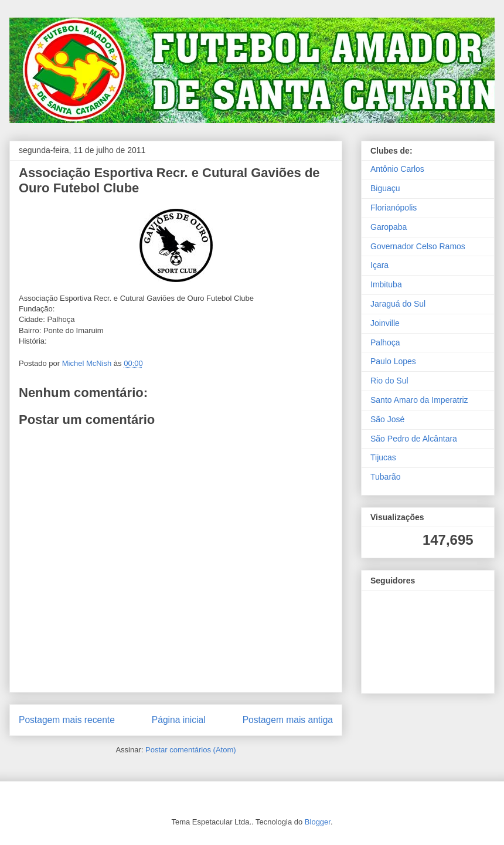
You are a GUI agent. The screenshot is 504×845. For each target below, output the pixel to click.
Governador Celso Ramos (418, 246)
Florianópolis (394, 208)
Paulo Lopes (393, 361)
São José (387, 419)
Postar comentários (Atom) (191, 750)
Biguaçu (385, 188)
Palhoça (385, 342)
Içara (379, 265)
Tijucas (383, 457)
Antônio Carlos (397, 169)
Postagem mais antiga (288, 720)
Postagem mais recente (67, 720)
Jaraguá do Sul (398, 304)
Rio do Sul (389, 381)
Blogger (318, 822)
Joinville (385, 323)
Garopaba (389, 227)
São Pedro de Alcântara (414, 439)
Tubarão (386, 477)
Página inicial (179, 720)
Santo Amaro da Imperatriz (419, 400)
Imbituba (386, 284)
